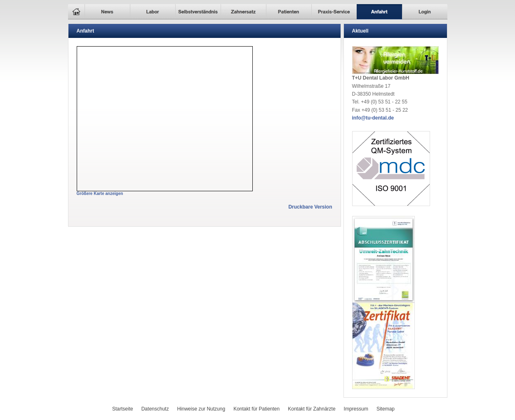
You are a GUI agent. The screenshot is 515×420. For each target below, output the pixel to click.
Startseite (123, 409)
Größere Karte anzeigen (100, 194)
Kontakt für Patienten (256, 409)
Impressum (356, 409)
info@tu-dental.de (373, 118)
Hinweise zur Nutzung (201, 409)
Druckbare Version (310, 207)
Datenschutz (155, 409)
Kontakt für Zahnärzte (312, 409)
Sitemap (386, 409)
